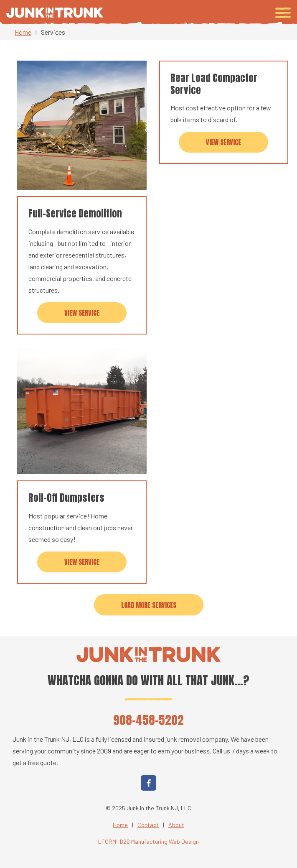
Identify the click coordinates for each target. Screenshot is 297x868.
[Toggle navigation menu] (283, 13)
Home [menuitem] (120, 825)
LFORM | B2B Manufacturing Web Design (148, 841)
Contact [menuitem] (148, 825)
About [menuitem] (176, 825)
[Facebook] (149, 783)
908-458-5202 (148, 720)
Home (23, 32)
